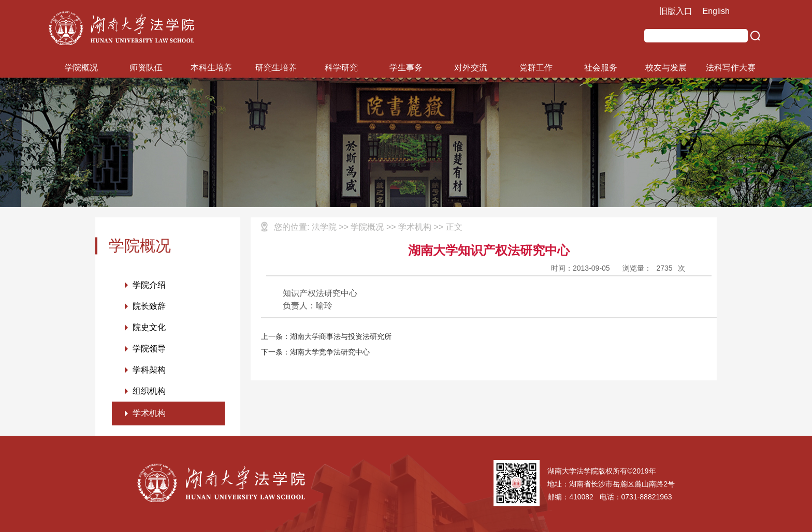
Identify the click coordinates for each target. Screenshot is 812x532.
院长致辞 (149, 306)
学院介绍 (149, 285)
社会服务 (601, 68)
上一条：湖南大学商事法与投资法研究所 (326, 336)
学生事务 (406, 68)
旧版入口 (676, 11)
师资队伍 (146, 68)
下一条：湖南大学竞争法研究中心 (315, 352)
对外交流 (471, 68)
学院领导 (149, 349)
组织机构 (149, 391)
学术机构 (149, 413)
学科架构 (149, 370)
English (716, 11)
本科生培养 (211, 68)
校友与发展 (666, 68)
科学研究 (341, 68)
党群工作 (536, 68)
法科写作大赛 (731, 68)
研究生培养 (276, 68)
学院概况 (81, 68)
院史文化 (149, 327)
